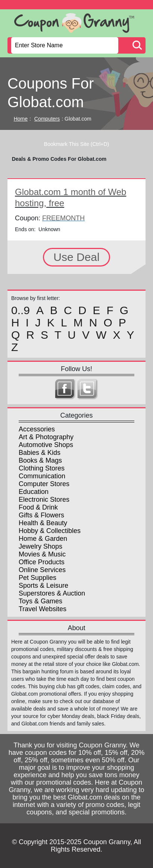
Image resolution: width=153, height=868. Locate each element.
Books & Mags (40, 460)
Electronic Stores (44, 500)
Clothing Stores (42, 468)
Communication (42, 476)
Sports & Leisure (43, 585)
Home (21, 119)
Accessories (37, 429)
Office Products (42, 562)
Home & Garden (43, 539)
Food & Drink (38, 507)
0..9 (21, 310)
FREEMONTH (63, 218)
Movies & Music (42, 554)
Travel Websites (43, 609)
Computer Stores (44, 484)
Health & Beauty (43, 523)
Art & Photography (46, 437)
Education (34, 492)
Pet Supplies (38, 578)
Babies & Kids (40, 453)
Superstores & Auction (52, 593)
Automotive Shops (46, 445)
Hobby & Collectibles (50, 531)
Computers (47, 119)
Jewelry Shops (40, 546)
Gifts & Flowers (41, 515)
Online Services (42, 570)
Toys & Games (40, 601)
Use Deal (76, 257)
